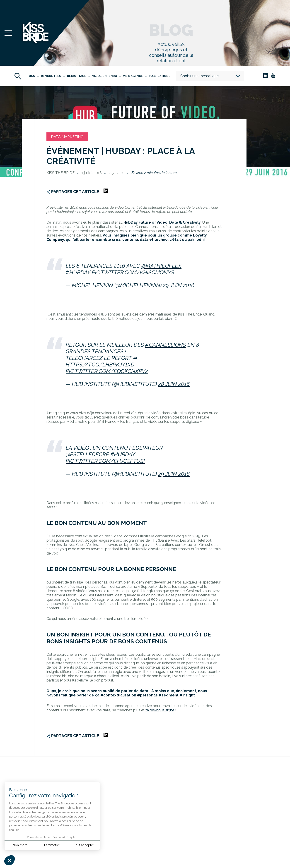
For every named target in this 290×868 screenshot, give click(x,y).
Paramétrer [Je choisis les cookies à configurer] (52, 845)
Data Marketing (67, 137)
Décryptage (77, 76)
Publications (160, 76)
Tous (31, 76)
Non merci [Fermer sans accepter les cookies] (20, 845)
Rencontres (51, 76)
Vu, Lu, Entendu (105, 76)
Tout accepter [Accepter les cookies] (84, 845)
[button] (10, 860)
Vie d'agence (133, 76)
